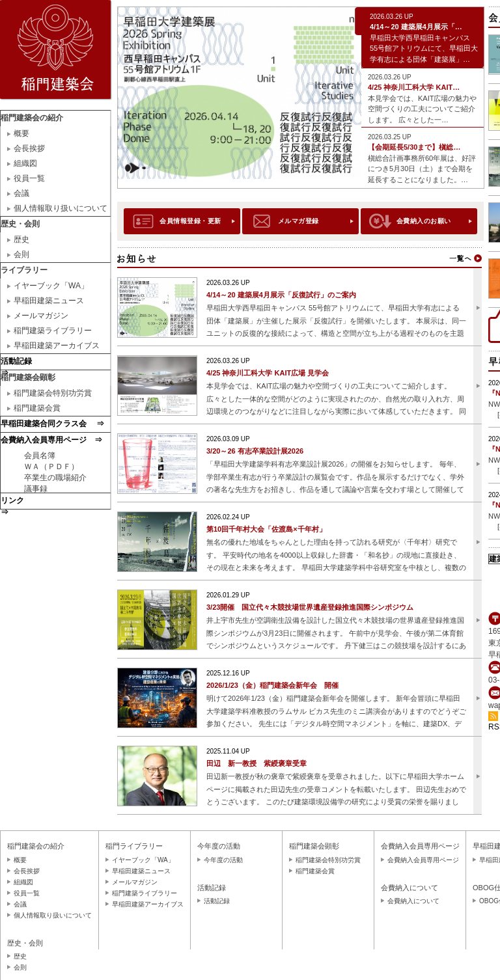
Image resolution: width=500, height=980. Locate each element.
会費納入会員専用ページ (423, 860)
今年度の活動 (223, 860)
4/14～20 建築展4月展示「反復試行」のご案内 (281, 295)
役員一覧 (29, 178)
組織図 (25, 163)
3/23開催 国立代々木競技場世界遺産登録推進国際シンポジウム (310, 607)
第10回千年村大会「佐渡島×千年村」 (266, 529)
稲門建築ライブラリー (53, 331)
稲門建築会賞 (37, 408)
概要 (21, 133)
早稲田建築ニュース (49, 301)
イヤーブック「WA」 (51, 286)
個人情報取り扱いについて (61, 208)
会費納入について (413, 901)
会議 (21, 193)
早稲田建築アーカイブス (57, 346)
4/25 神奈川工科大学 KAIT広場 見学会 (268, 373)
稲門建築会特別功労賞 (53, 393)
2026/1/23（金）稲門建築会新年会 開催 (272, 685)
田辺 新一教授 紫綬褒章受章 (257, 763)
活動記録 (217, 901)
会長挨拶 (29, 148)
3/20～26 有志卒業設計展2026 (255, 451)
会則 (21, 254)
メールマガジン (41, 316)
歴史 (21, 239)
